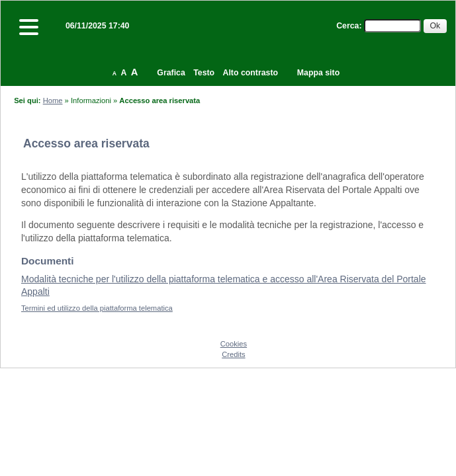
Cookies (234, 344)
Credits (233, 354)
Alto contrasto (251, 73)
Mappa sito (318, 73)
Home (53, 100)
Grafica (171, 73)
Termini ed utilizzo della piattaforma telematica (97, 308)
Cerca (347, 26)
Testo (204, 73)
